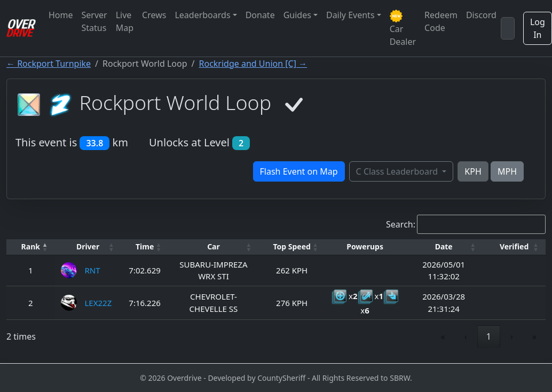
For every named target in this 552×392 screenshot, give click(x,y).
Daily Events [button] (350, 15)
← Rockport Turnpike (49, 64)
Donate (260, 15)
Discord (481, 15)
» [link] (534, 336)
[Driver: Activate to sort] (88, 247)
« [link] (443, 336)
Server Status (94, 21)
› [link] (512, 336)
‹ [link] (466, 336)
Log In (538, 28)
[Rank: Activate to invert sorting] (31, 247)
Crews (154, 15)
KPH (473, 171)
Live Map (125, 21)
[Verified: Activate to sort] (514, 247)
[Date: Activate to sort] (444, 247)
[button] (31, 247)
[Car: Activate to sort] (214, 247)
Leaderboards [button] (202, 15)
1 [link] (489, 336)
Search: (401, 224)
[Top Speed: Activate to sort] (292, 247)
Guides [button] (297, 15)
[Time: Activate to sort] (145, 247)
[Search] (508, 28)
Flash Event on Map (299, 171)
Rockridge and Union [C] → (253, 64)
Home (61, 15)
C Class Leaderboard (398, 171)
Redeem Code (441, 21)
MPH (507, 171)
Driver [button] (88, 246)
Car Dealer (403, 29)
